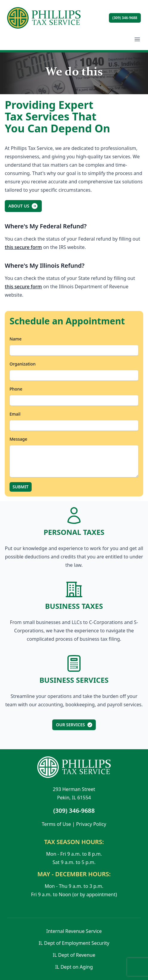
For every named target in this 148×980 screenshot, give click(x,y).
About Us (23, 206)
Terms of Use (56, 824)
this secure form (23, 247)
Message (18, 439)
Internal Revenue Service (74, 931)
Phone (16, 389)
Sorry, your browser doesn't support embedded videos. (74, 73)
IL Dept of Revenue (74, 955)
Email (15, 414)
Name (16, 339)
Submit (21, 487)
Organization (23, 364)
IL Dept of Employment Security (74, 943)
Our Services (74, 725)
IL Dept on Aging (74, 967)
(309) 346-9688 (125, 18)
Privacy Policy (91, 824)
